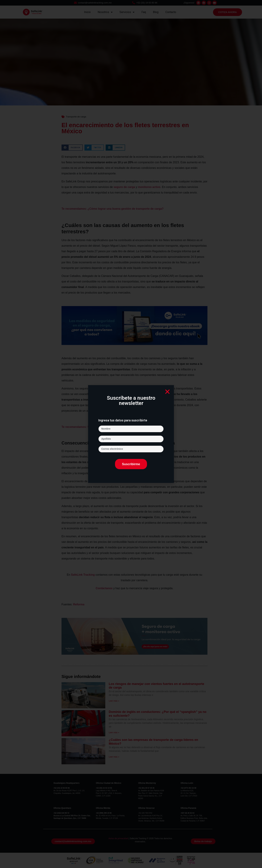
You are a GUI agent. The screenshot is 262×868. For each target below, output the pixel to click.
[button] (167, 392)
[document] (131, 434)
